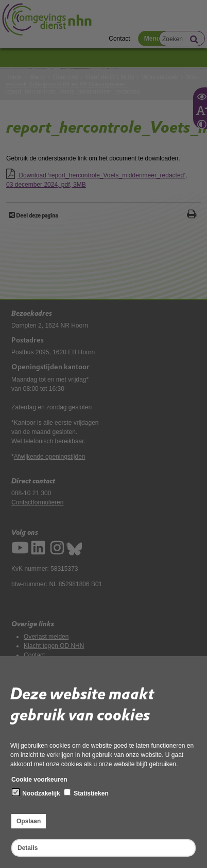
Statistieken (86, 793)
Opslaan (29, 821)
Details (28, 848)
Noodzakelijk (36, 793)
